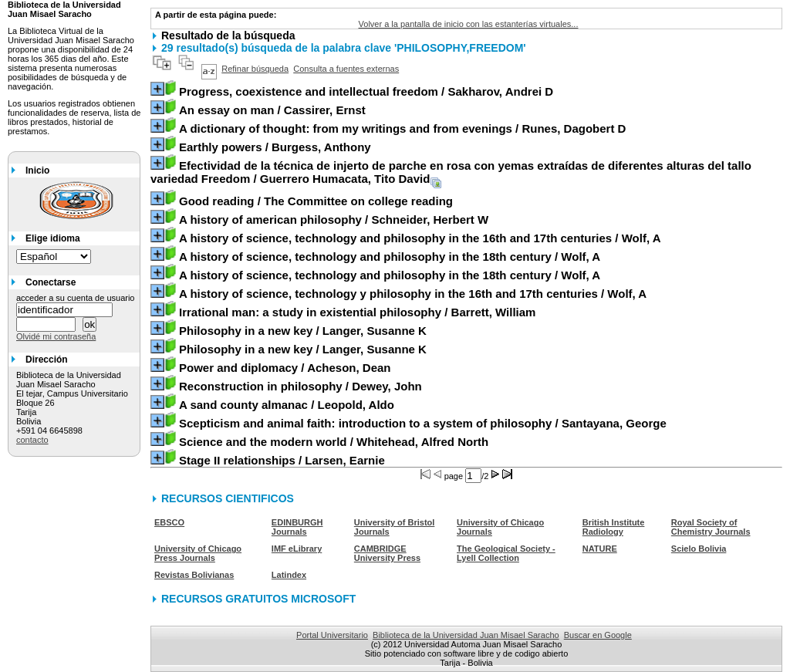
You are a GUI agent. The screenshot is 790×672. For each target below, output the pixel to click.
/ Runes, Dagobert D (403, 128)
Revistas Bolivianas (194, 575)
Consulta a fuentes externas (346, 69)
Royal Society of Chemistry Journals (711, 527)
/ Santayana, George (423, 423)
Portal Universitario (332, 635)
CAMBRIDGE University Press (387, 553)
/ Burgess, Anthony (275, 147)
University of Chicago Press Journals (198, 553)
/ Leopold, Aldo (287, 405)
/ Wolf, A (420, 238)
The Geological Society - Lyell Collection (506, 553)
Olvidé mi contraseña (56, 336)
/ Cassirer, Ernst (272, 110)
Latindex (289, 575)
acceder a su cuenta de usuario (76, 298)
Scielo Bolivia (699, 549)
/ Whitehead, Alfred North (334, 442)
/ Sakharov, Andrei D (366, 91)
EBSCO (169, 522)
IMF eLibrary (297, 549)
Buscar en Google (598, 635)
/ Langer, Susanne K (303, 331)
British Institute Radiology (614, 527)
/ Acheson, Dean (285, 368)
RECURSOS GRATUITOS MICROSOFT (258, 599)
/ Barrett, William (357, 312)
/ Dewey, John (300, 386)
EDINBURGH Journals (297, 527)
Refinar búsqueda (255, 69)
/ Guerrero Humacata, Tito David (451, 172)
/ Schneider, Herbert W (334, 219)
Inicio (37, 171)
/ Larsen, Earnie (282, 460)
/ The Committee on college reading (316, 201)
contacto (32, 440)
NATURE (600, 549)
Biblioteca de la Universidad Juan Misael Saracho (466, 635)
